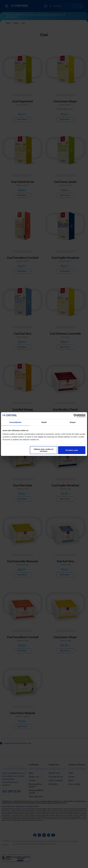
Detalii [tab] (44, 422)
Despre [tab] (73, 422)
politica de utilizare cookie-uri (26, 440)
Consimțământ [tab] (15, 422)
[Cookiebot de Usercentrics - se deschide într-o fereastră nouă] (75, 416)
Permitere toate (72, 450)
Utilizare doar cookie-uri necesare (44, 450)
